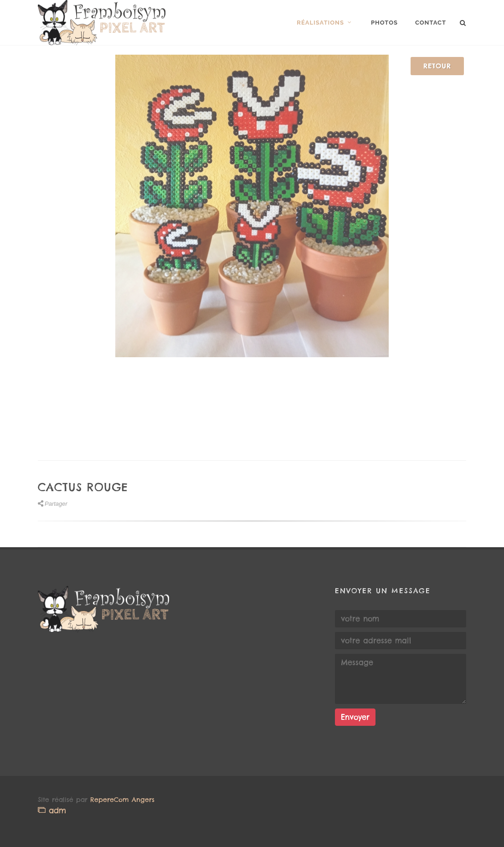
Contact (431, 23)
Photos (384, 23)
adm (52, 810)
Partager (53, 504)
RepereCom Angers (122, 800)
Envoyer (355, 717)
